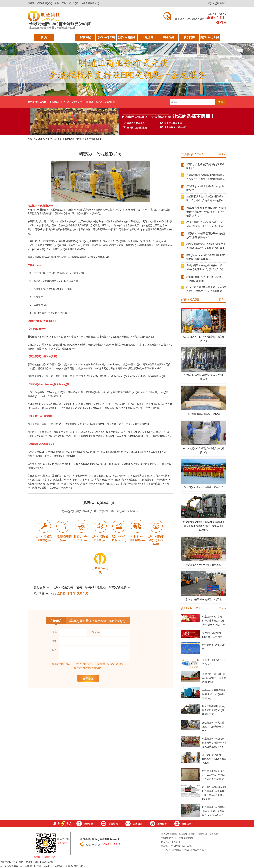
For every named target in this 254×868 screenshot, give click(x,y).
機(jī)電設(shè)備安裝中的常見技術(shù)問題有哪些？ (206, 257)
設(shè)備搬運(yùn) (127, 38)
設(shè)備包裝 (115, 664)
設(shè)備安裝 (106, 38)
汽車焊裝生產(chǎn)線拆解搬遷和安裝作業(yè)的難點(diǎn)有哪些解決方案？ (206, 212)
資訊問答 (189, 38)
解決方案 (85, 38)
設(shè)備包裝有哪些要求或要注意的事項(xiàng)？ (205, 279)
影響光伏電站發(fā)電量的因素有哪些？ (206, 166)
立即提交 (88, 678)
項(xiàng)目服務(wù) (63, 139)
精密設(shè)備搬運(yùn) (108, 102)
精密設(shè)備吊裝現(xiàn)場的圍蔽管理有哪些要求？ (206, 235)
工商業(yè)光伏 (57, 102)
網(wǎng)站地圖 (169, 834)
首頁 (30, 139)
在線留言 (214, 834)
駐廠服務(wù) (65, 38)
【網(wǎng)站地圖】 (216, 3)
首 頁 (44, 38)
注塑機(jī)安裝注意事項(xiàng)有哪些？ (205, 188)
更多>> (223, 154)
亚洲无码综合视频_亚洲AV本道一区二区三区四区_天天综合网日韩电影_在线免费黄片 (44, 866)
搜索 (221, 102)
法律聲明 (202, 834)
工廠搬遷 (148, 38)
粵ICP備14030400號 (181, 846)
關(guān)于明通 (210, 38)
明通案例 (168, 38)
